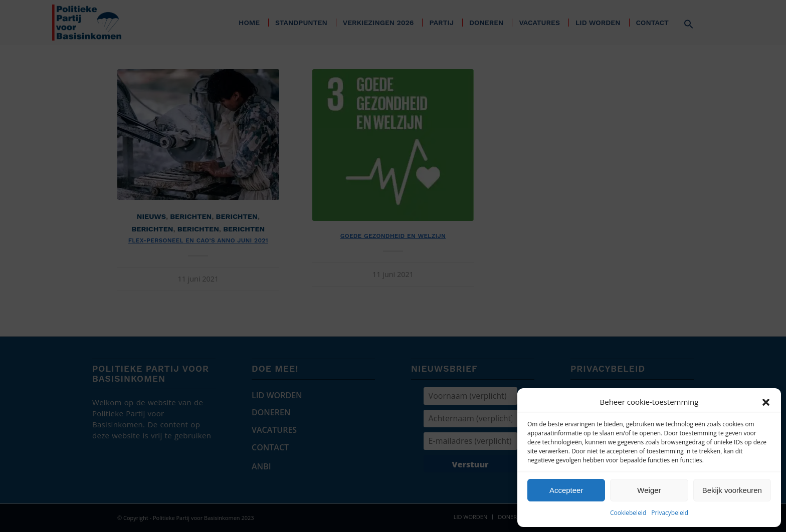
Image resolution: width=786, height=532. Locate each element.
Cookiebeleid (628, 513)
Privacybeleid (670, 513)
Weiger (649, 490)
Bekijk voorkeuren (732, 490)
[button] (766, 402)
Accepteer (566, 490)
